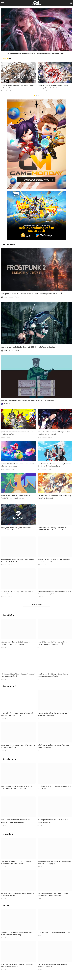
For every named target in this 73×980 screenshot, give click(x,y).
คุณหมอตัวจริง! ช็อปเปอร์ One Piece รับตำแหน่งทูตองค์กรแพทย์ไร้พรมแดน (53, 966)
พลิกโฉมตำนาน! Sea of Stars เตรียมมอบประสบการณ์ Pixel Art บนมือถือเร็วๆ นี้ (18, 561)
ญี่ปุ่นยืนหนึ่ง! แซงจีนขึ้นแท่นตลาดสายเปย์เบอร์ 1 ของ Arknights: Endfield (17, 433)
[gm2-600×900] (36, 144)
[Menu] (2, 3)
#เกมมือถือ (8, 615)
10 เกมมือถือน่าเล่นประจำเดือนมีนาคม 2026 (37, 54)
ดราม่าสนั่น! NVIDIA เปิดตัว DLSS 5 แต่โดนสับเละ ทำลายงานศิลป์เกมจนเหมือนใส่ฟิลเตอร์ (16, 863)
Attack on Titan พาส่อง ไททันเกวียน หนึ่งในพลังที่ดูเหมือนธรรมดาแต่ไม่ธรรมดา (17, 966)
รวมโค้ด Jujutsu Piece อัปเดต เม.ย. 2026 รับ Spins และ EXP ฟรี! (53, 821)
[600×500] (36, 215)
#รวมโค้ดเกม (9, 759)
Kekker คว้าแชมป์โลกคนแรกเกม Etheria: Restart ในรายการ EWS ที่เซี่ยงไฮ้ (18, 895)
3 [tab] (38, 96)
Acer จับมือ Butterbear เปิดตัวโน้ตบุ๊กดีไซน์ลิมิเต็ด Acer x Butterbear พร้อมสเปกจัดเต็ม (53, 895)
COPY (5, 297)
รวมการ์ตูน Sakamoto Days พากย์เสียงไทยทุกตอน (54, 932)
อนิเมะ (6, 906)
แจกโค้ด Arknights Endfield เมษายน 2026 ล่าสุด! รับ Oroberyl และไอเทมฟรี (16, 821)
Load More (37, 605)
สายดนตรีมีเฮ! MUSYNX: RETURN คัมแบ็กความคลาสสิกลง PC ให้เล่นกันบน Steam (55, 561)
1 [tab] (35, 96)
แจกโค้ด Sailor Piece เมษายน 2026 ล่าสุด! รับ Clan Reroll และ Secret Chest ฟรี (54, 433)
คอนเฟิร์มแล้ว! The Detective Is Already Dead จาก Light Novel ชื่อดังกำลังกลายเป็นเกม (54, 465)
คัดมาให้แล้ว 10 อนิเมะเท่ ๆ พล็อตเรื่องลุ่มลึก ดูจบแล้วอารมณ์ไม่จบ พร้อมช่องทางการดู (17, 934)
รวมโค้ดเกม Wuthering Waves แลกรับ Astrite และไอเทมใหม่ (54, 788)
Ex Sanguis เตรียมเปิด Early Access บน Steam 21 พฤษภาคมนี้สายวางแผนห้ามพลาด (17, 593)
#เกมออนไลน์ (10, 686)
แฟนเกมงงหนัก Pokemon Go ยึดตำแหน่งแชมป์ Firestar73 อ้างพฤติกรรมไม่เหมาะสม (16, 497)
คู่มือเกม (50, 437)
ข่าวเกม (3, 91)
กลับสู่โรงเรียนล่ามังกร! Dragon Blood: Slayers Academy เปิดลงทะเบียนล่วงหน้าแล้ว (53, 87)
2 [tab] (36, 96)
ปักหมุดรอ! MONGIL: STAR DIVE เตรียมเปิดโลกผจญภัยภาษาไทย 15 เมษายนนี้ (54, 497)
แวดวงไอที (8, 835)
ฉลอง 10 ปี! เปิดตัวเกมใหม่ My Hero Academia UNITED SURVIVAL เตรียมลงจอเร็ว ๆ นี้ (52, 529)
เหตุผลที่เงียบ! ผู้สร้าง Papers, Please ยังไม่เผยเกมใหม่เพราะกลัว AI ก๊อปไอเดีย (27, 401)
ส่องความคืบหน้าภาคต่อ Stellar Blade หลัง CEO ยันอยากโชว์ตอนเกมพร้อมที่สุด (28, 347)
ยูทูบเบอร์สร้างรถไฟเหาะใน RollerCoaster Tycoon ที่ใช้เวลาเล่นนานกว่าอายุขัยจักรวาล (54, 593)
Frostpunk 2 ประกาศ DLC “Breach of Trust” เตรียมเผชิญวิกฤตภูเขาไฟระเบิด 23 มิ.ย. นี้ (31, 294)
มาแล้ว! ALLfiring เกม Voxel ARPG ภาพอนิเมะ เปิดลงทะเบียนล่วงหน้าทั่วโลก (18, 87)
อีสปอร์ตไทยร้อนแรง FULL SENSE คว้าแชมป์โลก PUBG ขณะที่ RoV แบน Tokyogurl (54, 863)
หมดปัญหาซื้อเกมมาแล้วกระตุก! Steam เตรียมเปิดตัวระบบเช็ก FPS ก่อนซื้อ (17, 529)
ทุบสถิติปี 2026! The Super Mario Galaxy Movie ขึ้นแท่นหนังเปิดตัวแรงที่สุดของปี (18, 465)
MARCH (6, 404)
